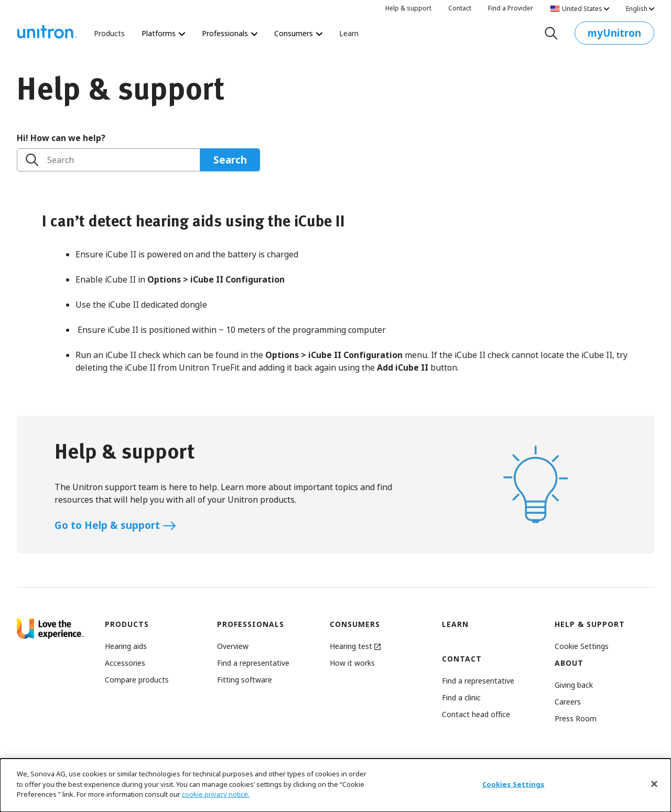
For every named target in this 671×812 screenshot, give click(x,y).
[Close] (654, 786)
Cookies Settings (513, 786)
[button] (582, 646)
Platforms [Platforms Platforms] (163, 33)
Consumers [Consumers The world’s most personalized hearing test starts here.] (298, 33)
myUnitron (614, 35)
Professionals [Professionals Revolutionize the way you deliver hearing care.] (230, 33)
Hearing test (355, 646)
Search (61, 160)
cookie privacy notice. (216, 796)
